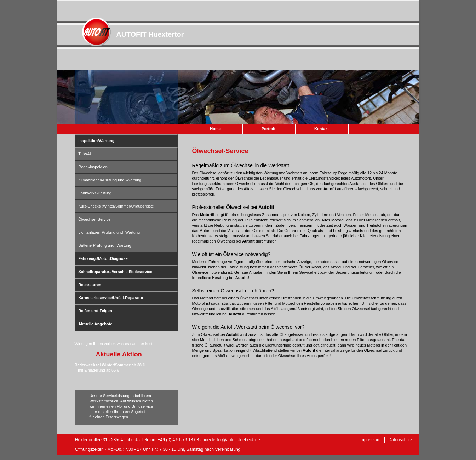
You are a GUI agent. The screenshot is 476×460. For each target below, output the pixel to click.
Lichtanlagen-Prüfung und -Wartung (109, 232)
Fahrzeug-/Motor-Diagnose (103, 258)
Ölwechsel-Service (94, 219)
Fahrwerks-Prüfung (95, 193)
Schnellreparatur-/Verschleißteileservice (115, 272)
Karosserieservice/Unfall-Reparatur (111, 298)
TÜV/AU (85, 154)
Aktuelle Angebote (95, 324)
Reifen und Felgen (95, 311)
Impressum (370, 440)
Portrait (268, 129)
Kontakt (322, 129)
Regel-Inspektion (93, 167)
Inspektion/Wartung (96, 141)
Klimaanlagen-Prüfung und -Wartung (110, 180)
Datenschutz (400, 440)
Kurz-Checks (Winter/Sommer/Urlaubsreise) (116, 206)
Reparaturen (90, 285)
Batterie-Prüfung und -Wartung (105, 245)
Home (215, 129)
